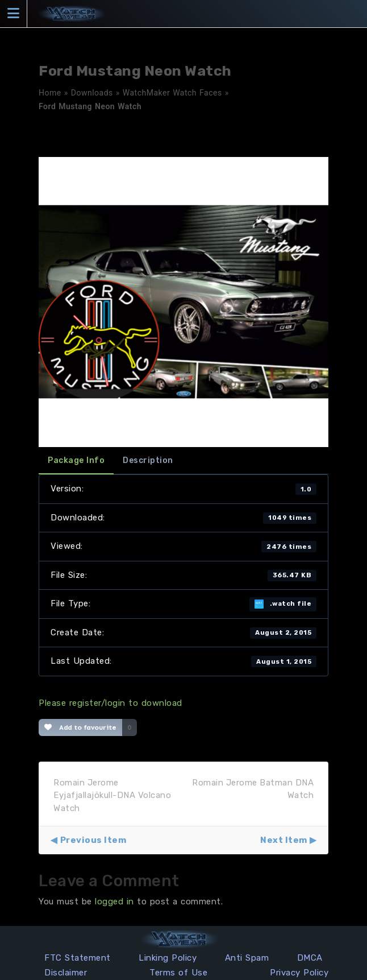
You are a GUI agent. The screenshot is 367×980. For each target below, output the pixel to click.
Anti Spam (247, 958)
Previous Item (93, 840)
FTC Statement (78, 958)
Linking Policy (168, 958)
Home (50, 93)
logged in (114, 902)
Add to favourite (80, 727)
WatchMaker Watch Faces (172, 93)
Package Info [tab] (76, 460)
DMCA (310, 958)
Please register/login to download (110, 703)
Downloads (92, 93)
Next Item (284, 840)
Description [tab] (148, 460)
